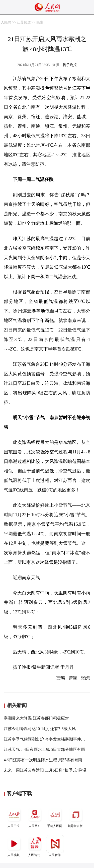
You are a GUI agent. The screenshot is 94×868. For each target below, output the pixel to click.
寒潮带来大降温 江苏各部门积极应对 (36, 718)
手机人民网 (55, 817)
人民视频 (14, 846)
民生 (40, 22)
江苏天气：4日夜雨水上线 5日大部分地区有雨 (44, 749)
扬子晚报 (70, 65)
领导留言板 (76, 817)
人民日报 (14, 817)
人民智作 (55, 846)
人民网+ (35, 817)
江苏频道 (24, 22)
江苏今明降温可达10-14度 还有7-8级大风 (40, 729)
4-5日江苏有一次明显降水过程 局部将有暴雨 (43, 760)
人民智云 (35, 846)
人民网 (6, 22)
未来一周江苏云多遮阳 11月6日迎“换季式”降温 (45, 770)
